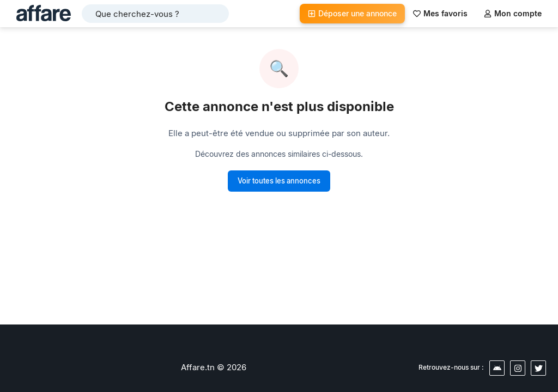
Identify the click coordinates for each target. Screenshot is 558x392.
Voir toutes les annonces (279, 181)
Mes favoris (440, 13)
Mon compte (513, 13)
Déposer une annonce (352, 13)
